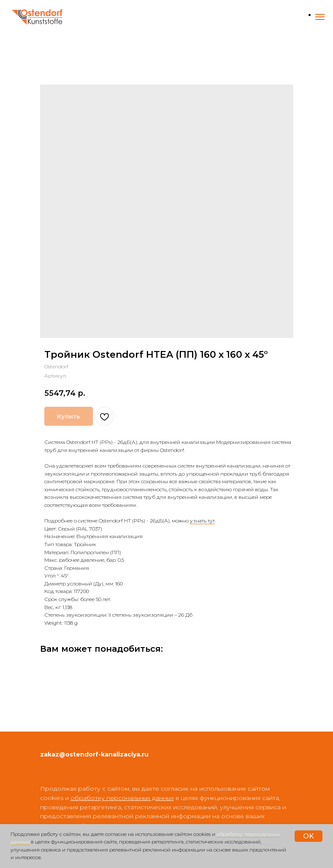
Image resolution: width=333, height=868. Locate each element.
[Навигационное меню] (320, 17)
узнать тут (202, 521)
